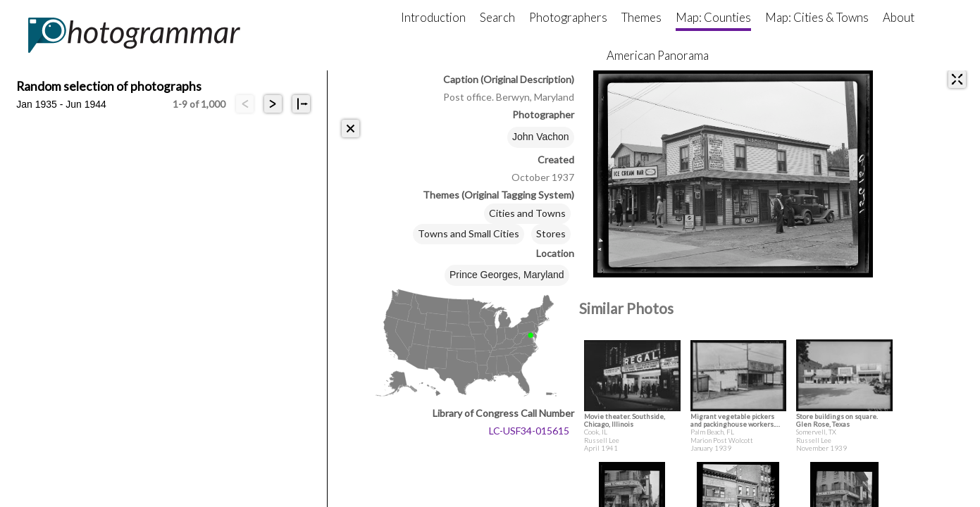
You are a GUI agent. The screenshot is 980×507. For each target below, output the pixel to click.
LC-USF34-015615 (529, 431)
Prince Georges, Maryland (507, 275)
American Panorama (658, 55)
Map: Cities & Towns (817, 17)
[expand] (957, 79)
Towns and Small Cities (469, 233)
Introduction (433, 17)
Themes (641, 17)
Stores (551, 233)
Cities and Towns (527, 213)
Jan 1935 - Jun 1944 (61, 104)
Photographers (568, 17)
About (899, 17)
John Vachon (541, 137)
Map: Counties (713, 17)
